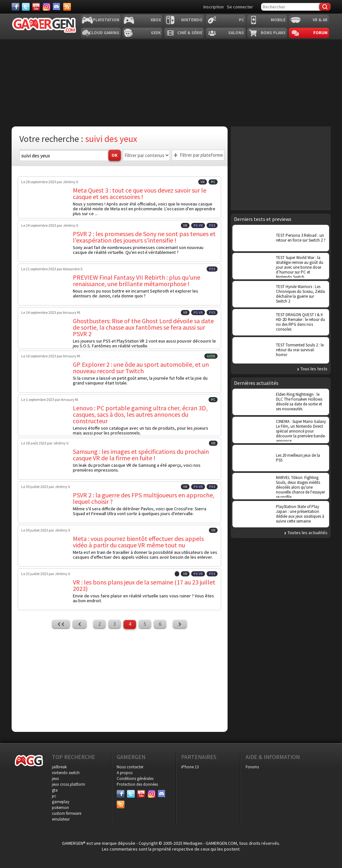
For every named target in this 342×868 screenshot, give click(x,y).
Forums (252, 767)
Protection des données (137, 784)
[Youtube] (36, 7)
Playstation (106, 20)
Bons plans (273, 33)
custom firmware (67, 813)
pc (54, 796)
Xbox (156, 20)
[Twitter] (26, 7)
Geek (156, 33)
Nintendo (192, 20)
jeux (55, 778)
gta (55, 790)
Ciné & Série (190, 33)
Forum (320, 33)
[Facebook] (15, 7)
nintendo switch (66, 773)
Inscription (214, 7)
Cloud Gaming (104, 33)
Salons (236, 33)
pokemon (60, 808)
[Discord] (57, 7)
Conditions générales (135, 778)
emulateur (61, 819)
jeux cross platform (68, 784)
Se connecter (240, 7)
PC (241, 20)
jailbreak (59, 767)
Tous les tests (314, 369)
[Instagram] (46, 7)
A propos (125, 773)
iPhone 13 (190, 767)
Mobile (278, 20)
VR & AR (320, 20)
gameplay (61, 802)
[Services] (67, 7)
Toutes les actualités (308, 533)
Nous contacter (130, 767)
